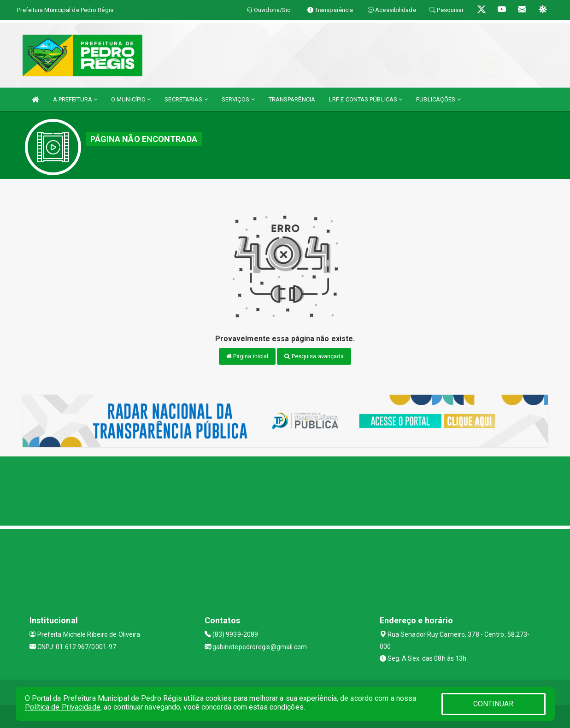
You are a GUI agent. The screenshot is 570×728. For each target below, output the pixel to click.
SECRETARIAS (186, 99)
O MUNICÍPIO (131, 99)
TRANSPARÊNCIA (292, 99)
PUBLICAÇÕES (438, 99)
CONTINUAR (494, 704)
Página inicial (247, 356)
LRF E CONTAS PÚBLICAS (366, 99)
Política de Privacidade (63, 707)
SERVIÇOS (238, 99)
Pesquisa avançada (314, 356)
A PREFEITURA (75, 99)
